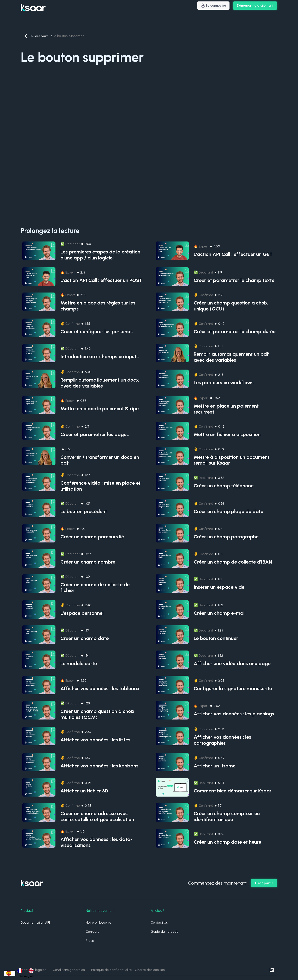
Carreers (92, 932)
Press (90, 941)
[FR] (21, 971)
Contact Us (159, 922)
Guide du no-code (165, 932)
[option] (21, 971)
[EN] (32, 971)
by (26, 976)
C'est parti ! (264, 883)
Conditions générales (69, 970)
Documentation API (35, 922)
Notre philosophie (99, 922)
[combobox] (10, 973)
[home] (33, 6)
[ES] (10, 973)
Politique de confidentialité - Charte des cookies (128, 970)
